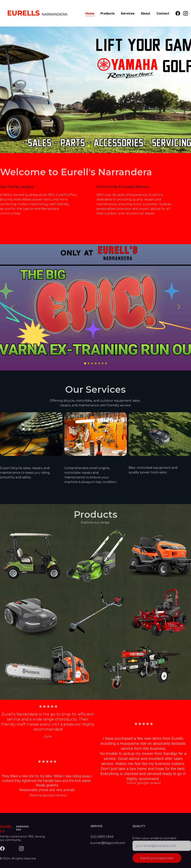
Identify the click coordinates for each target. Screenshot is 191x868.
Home (90, 13)
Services (128, 13)
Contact (163, 13)
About (146, 13)
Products (108, 13)
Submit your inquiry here (157, 862)
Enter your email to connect (154, 842)
